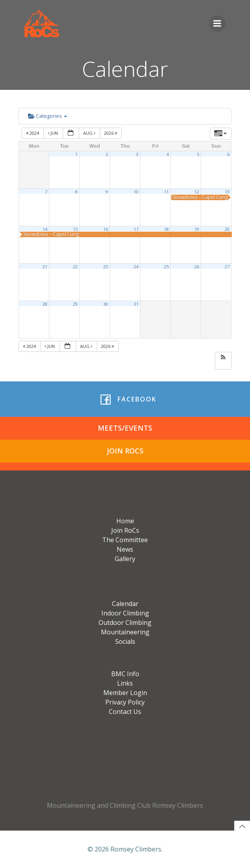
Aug (90, 133)
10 (136, 192)
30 (106, 304)
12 (197, 192)
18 (166, 229)
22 (75, 267)
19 (197, 229)
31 (136, 304)
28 (45, 304)
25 (166, 267)
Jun (53, 133)
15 (75, 229)
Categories (48, 116)
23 (106, 267)
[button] (223, 358)
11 (166, 192)
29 (75, 304)
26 (197, 267)
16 (106, 229)
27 (227, 267)
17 (136, 229)
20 (227, 229)
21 (45, 267)
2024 (33, 133)
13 (227, 192)
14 (45, 229)
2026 (111, 133)
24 (136, 267)
